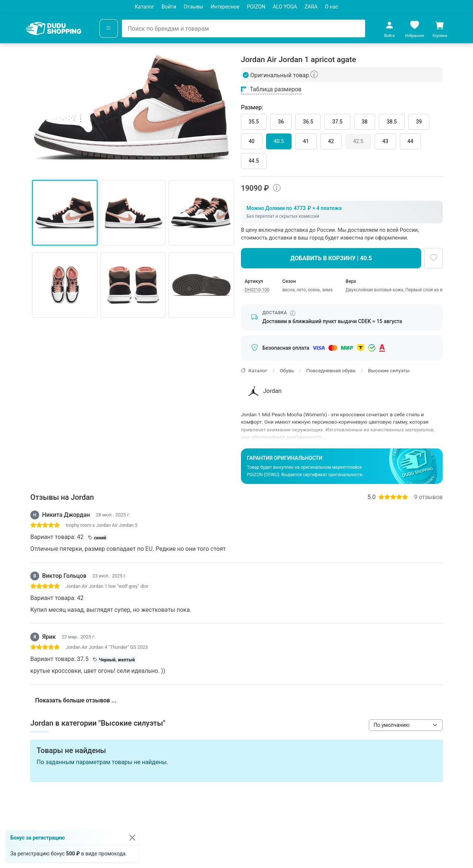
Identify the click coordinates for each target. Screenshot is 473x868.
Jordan (264, 391)
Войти (169, 7)
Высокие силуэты (389, 370)
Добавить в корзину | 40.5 (331, 258)
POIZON (256, 7)
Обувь (287, 370)
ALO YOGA (285, 7)
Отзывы (193, 7)
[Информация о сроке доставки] (293, 313)
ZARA (311, 7)
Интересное (225, 7)
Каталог (145, 7)
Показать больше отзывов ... (76, 700)
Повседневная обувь (331, 370)
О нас (331, 7)
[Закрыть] (132, 838)
